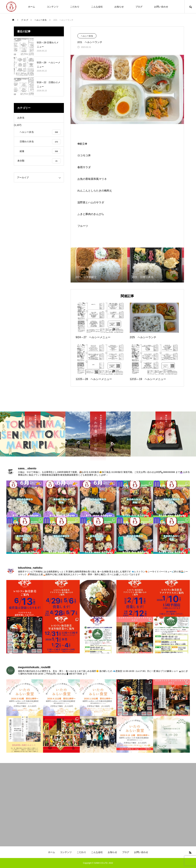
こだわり (75, 7)
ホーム (32, 7)
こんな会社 (97, 7)
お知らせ (119, 7)
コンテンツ (53, 7)
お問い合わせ (161, 7)
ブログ (139, 7)
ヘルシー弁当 (87, 36)
